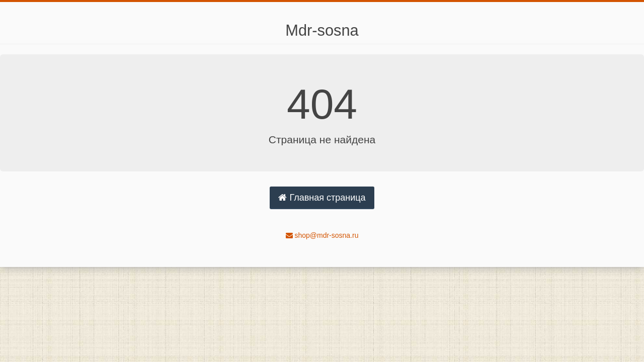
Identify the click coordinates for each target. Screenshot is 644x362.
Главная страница (322, 198)
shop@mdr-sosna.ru (322, 235)
